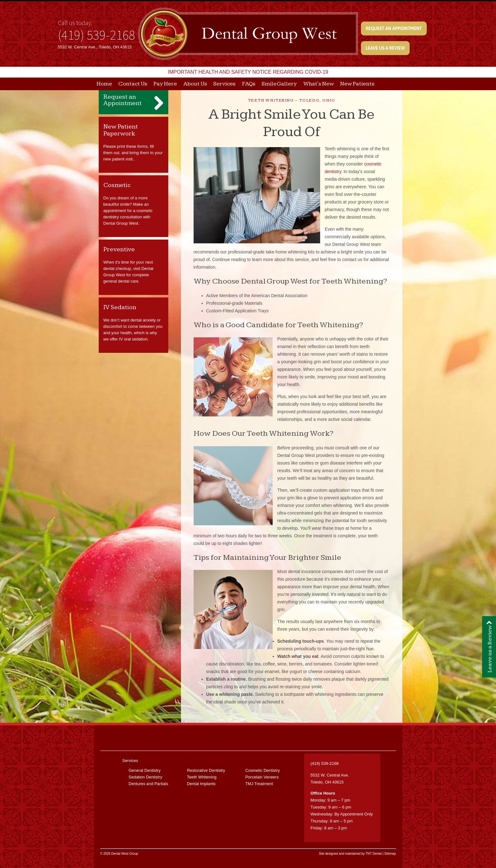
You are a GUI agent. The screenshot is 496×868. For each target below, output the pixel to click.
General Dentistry (145, 770)
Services (224, 84)
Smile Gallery (279, 84)
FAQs (249, 84)
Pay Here (165, 84)
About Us (195, 84)
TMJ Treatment (259, 784)
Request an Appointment (394, 28)
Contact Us (133, 84)
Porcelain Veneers (262, 777)
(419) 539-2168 (96, 35)
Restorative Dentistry (206, 770)
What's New (319, 84)
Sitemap (390, 854)
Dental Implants (201, 784)
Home (104, 84)
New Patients (357, 84)
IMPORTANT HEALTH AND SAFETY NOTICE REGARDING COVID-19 (248, 72)
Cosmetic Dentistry (262, 770)
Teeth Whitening (202, 777)
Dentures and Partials (149, 784)
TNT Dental (374, 854)
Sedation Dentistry (146, 777)
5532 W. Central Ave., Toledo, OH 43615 (95, 47)
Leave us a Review (385, 48)
